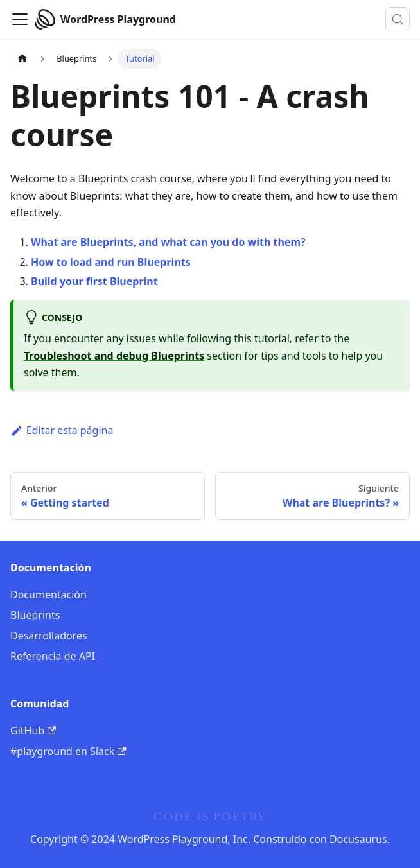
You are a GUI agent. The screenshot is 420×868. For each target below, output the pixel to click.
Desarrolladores (49, 636)
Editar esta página (62, 430)
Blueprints (35, 615)
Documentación (48, 595)
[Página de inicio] (22, 59)
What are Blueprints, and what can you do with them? (168, 242)
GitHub (33, 731)
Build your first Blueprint (94, 281)
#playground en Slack (68, 751)
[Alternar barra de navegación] (20, 19)
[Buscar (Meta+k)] (398, 19)
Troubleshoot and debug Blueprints (114, 356)
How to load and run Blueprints (111, 262)
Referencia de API (53, 656)
